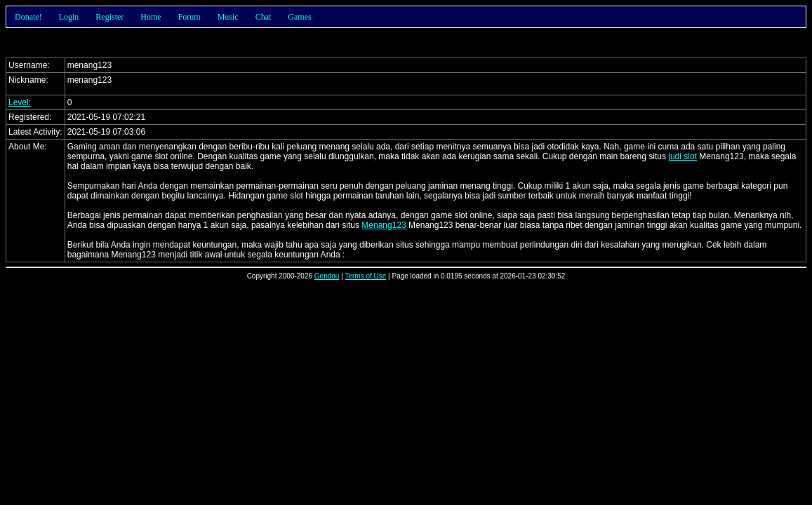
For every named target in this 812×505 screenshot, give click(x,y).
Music (228, 17)
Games (299, 17)
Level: (20, 102)
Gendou (327, 276)
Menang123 (384, 225)
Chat (264, 17)
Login (69, 17)
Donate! (28, 17)
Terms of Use (365, 276)
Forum (189, 17)
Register (109, 17)
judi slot (683, 156)
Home (151, 17)
